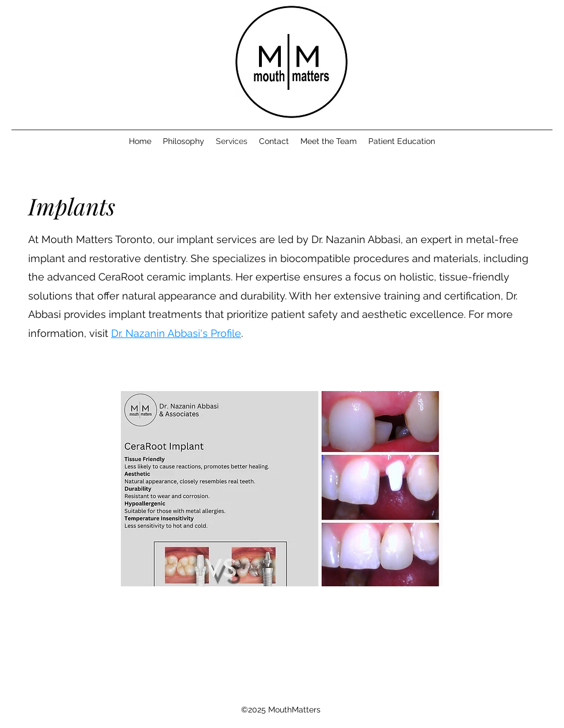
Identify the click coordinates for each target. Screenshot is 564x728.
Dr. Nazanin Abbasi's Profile (176, 333)
